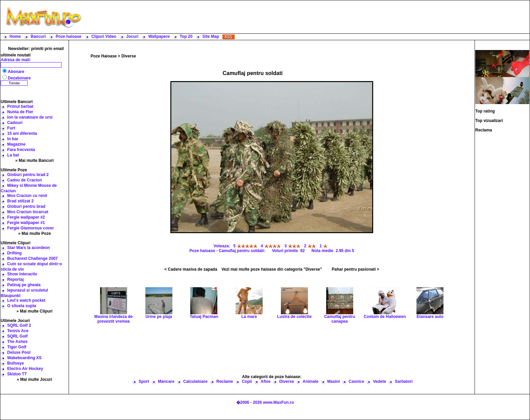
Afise (266, 381)
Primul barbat (20, 106)
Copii (247, 381)
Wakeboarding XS (24, 358)
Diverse (129, 56)
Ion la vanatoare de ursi (30, 117)
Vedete (379, 381)
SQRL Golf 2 (19, 325)
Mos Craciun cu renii (27, 196)
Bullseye (15, 363)
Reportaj (15, 279)
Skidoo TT (17, 374)
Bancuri (38, 36)
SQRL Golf (17, 336)
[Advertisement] (307, 17)
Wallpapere (159, 36)
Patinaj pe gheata (24, 285)
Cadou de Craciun (25, 180)
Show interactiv (22, 274)
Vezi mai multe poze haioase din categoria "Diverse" (272, 269)
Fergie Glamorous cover (30, 228)
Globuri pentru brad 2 (28, 175)
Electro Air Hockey (25, 369)
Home (15, 36)
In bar (13, 139)
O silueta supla (21, 306)
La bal (13, 155)
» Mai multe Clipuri (35, 311)
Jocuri (132, 36)
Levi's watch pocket (26, 300)
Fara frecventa (21, 150)
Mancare (166, 381)
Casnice (356, 381)
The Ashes (17, 342)
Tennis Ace (18, 331)
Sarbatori (404, 381)
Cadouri (15, 123)
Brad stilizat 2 (20, 201)
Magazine (16, 144)
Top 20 (186, 36)
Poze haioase (69, 36)
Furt (11, 128)
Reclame (225, 381)
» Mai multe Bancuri (34, 160)
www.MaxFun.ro (279, 402)
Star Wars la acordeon (28, 248)
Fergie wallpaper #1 (26, 223)
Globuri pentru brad (26, 206)
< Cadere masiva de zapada (191, 269)
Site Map (211, 36)
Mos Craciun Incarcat (28, 212)
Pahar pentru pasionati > (355, 269)
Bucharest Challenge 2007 (32, 258)
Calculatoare (195, 381)
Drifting (14, 253)
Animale (310, 381)
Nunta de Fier (20, 112)
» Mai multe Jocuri (35, 379)
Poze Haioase (104, 56)
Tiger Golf (17, 347)
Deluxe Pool (19, 352)
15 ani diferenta (22, 133)
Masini (333, 381)
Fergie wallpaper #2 (26, 217)
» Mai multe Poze (35, 233)
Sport (144, 381)
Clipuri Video (104, 36)
